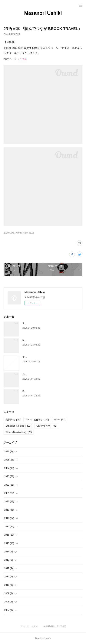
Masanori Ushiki (43, 13)
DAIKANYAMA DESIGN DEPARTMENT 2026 (45, 391)
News (60, 420)
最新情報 (13, 420)
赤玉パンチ (28, 374)
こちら (23, 59)
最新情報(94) (9, 233)
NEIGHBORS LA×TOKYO (36, 340)
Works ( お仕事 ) (37, 420)
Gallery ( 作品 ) (47, 426)
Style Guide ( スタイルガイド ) (38, 323)
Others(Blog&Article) (19, 432)
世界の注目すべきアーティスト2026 (41, 357)
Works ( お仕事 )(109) (25, 233)
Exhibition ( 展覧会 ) (18, 426)
